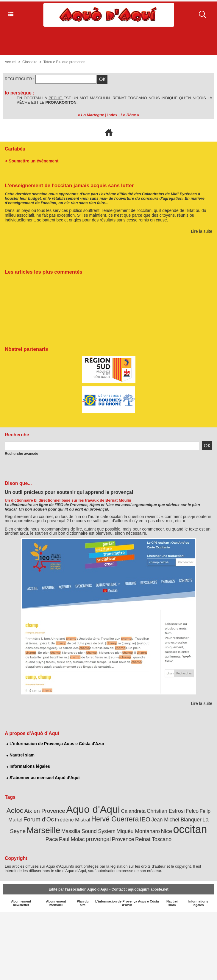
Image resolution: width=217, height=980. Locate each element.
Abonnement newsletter (21, 903)
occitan (190, 829)
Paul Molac (72, 839)
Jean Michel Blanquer (176, 820)
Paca (52, 839)
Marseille (44, 830)
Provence (123, 839)
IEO (145, 819)
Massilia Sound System (88, 831)
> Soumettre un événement (32, 161)
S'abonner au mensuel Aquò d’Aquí (43, 778)
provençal (98, 839)
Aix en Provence (45, 811)
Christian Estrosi (166, 811)
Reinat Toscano (153, 839)
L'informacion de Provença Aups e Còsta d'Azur (56, 744)
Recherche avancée (21, 454)
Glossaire (30, 62)
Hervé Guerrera (115, 819)
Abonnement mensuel (56, 903)
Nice (166, 831)
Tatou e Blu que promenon (64, 62)
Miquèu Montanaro (138, 831)
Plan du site (83, 903)
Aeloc (15, 811)
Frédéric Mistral (72, 820)
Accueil (11, 62)
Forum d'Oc (39, 819)
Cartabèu (15, 149)
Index (113, 115)
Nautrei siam (21, 755)
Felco (192, 811)
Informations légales (28, 766)
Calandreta (134, 811)
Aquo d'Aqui (93, 809)
